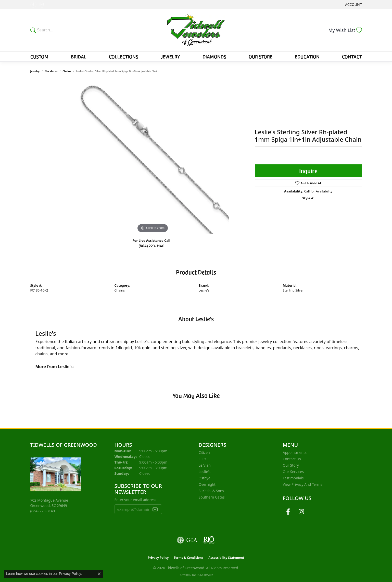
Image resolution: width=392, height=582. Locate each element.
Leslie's (204, 290)
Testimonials (293, 478)
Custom (39, 56)
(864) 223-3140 (151, 246)
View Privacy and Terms (303, 484)
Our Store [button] (261, 56)
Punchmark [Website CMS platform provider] (205, 575)
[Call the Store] (43, 511)
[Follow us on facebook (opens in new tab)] (33, 5)
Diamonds (214, 56)
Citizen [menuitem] (204, 452)
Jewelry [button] (170, 56)
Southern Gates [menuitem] (212, 497)
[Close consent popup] (99, 574)
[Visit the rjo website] (209, 540)
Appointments (295, 452)
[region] (153, 157)
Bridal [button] (79, 56)
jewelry (35, 71)
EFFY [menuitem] (203, 459)
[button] (353, 4)
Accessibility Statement (226, 558)
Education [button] (307, 56)
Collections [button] (124, 56)
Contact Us (292, 459)
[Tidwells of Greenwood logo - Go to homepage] (196, 30)
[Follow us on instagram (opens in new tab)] (42, 5)
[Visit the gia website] (187, 540)
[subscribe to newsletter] (155, 509)
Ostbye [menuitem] (205, 478)
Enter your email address (135, 500)
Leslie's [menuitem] (205, 472)
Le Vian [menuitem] (205, 465)
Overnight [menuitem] (207, 484)
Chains (67, 71)
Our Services (293, 472)
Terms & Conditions (188, 558)
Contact (352, 56)
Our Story (291, 465)
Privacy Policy (158, 558)
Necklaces (51, 71)
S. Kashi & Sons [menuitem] (211, 491)
